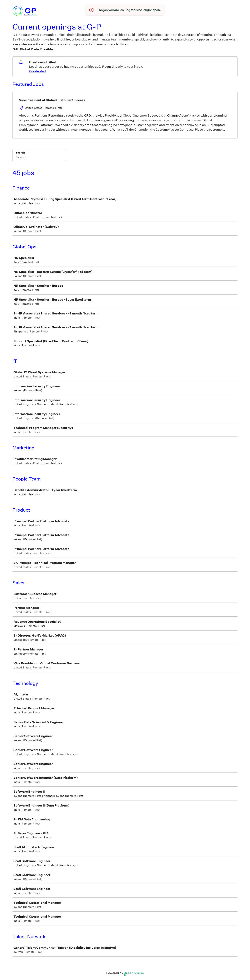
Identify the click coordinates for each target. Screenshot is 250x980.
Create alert (38, 71)
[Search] (39, 158)
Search (20, 153)
